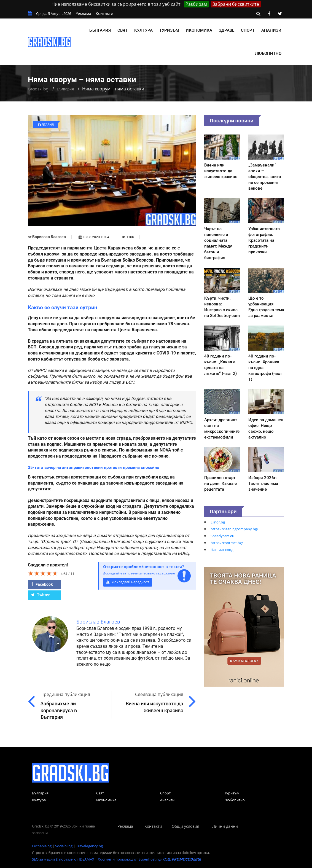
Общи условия (185, 826)
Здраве (227, 30)
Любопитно (268, 53)
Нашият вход (222, 550)
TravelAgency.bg (89, 846)
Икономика (199, 30)
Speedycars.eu (222, 536)
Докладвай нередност (128, 582)
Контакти (104, 13)
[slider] (43, 573)
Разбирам (196, 4)
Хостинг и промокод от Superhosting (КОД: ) (149, 859)
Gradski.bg (38, 89)
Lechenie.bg (42, 846)
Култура (143, 30)
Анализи (271, 30)
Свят (123, 30)
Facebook (42, 584)
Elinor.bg (218, 522)
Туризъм (169, 30)
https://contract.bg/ (227, 543)
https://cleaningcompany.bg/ (234, 529)
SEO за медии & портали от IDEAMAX (63, 859)
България (100, 30)
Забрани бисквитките (236, 4)
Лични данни (225, 826)
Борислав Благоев (49, 237)
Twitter (40, 595)
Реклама (83, 13)
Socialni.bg (64, 846)
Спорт (248, 30)
